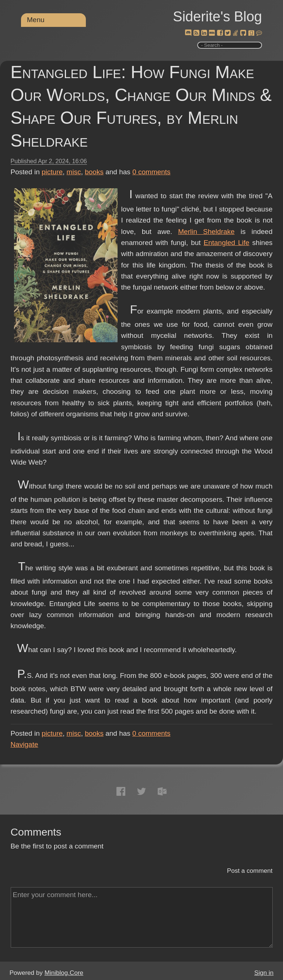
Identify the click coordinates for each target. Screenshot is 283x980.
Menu (36, 20)
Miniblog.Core (64, 973)
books (94, 172)
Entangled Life (226, 243)
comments (151, 172)
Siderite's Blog (217, 17)
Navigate (25, 744)
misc (74, 172)
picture (52, 172)
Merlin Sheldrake (206, 232)
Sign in (264, 973)
